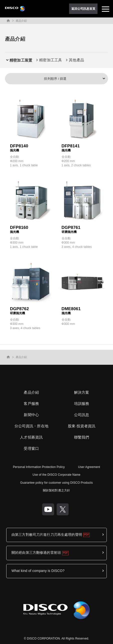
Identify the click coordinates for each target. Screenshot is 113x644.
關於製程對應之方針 (56, 490)
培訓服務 (82, 404)
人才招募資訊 (31, 437)
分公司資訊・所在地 (31, 426)
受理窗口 (31, 448)
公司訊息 (82, 415)
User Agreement (89, 467)
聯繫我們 (82, 437)
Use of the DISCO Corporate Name (57, 475)
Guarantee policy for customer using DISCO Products (56, 483)
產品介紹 (21, 21)
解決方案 (82, 392)
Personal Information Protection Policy (39, 467)
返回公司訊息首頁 (83, 9)
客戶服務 (31, 404)
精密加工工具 (51, 60)
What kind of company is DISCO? (38, 571)
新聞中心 (31, 415)
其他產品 (76, 60)
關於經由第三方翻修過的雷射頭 (36, 552)
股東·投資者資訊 (82, 426)
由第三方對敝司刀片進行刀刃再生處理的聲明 (47, 535)
